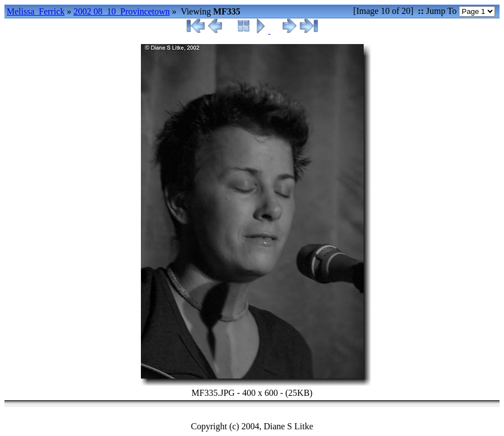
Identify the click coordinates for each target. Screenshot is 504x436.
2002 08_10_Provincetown (122, 11)
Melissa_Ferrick (36, 11)
